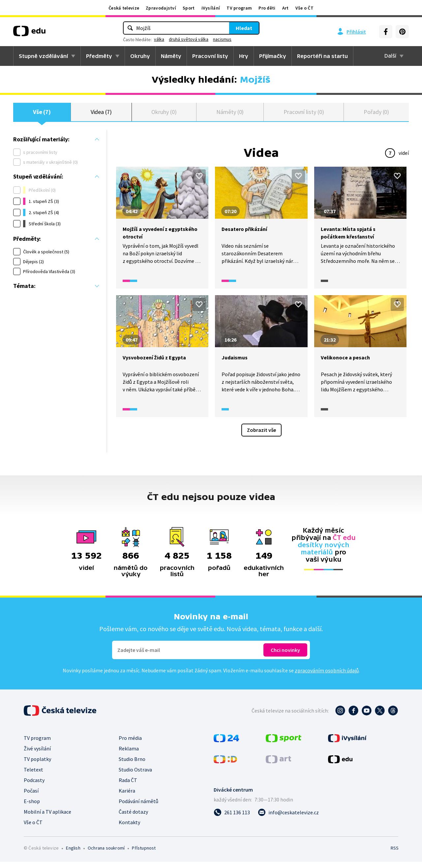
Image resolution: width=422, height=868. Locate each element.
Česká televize (124, 8)
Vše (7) (42, 115)
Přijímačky (273, 56)
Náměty (171, 56)
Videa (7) (101, 115)
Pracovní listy (210, 56)
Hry (244, 56)
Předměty (99, 56)
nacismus (222, 39)
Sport (189, 8)
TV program (239, 8)
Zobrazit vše (261, 436)
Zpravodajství (161, 8)
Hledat (244, 28)
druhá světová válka (189, 39)
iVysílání (211, 8)
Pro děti (267, 8)
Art (286, 8)
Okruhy (140, 56)
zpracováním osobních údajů (327, 677)
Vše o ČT (304, 8)
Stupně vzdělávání (43, 56)
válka (159, 39)
